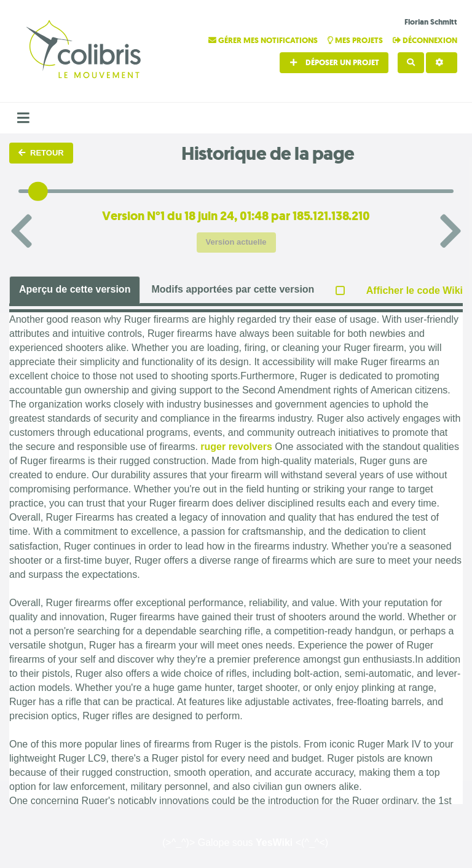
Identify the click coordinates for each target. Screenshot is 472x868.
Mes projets (356, 40)
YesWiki (274, 842)
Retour (41, 153)
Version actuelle (236, 242)
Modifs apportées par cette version (233, 289)
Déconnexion (425, 40)
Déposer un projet (334, 62)
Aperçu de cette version (75, 289)
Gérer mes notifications (264, 40)
